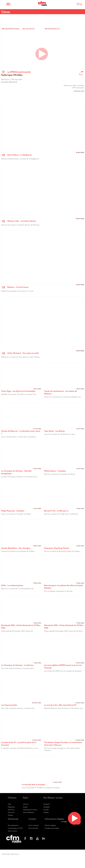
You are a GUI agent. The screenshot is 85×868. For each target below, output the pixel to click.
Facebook (46, 804)
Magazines (11, 807)
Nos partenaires (13, 825)
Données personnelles (52, 828)
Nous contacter (34, 825)
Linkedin (46, 812)
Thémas (6, 12)
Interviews (11, 810)
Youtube (46, 810)
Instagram (46, 807)
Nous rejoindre (33, 828)
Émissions (11, 812)
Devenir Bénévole (29, 812)
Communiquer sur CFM (15, 828)
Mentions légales (50, 825)
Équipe (25, 807)
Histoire (26, 804)
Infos (9, 804)
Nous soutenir (12, 831)
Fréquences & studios (30, 810)
